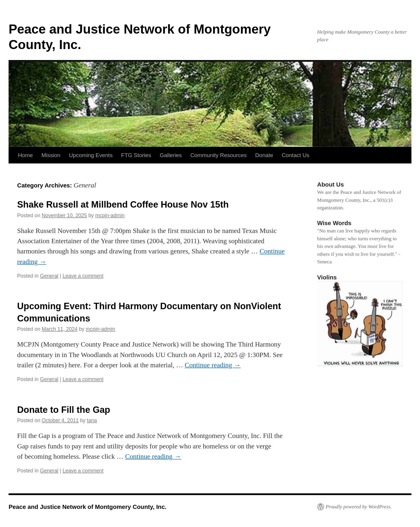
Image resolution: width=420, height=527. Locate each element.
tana (92, 421)
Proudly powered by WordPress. (359, 507)
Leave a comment (83, 276)
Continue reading (213, 365)
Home (26, 155)
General (49, 276)
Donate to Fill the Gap (64, 409)
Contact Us (296, 155)
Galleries (171, 155)
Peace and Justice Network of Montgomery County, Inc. (87, 507)
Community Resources (218, 155)
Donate (264, 155)
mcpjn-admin (110, 216)
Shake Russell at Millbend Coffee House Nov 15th (123, 204)
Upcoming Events (91, 155)
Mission (51, 155)
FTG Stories (136, 155)
